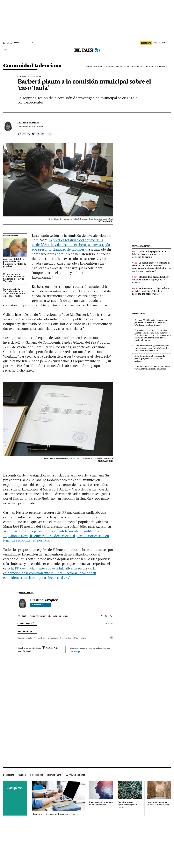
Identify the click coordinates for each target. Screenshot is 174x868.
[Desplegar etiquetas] (111, 637)
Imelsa (83, 638)
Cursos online (37, 775)
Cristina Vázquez (28, 123)
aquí (78, 651)
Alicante (120, 67)
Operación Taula (25, 638)
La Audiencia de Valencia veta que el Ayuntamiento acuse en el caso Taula (14, 293)
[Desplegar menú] (6, 50)
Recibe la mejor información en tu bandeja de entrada (45, 616)
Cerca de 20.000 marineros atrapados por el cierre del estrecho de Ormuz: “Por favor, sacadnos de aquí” (151, 323)
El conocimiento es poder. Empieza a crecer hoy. (56, 814)
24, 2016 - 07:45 (35, 127)
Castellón (130, 67)
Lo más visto (139, 314)
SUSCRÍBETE (146, 43)
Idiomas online (54, 775)
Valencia (140, 67)
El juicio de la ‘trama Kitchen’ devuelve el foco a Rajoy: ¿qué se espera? (150, 280)
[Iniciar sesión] (162, 43)
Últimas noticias (163, 67)
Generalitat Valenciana (104, 67)
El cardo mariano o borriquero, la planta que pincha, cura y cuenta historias (150, 358)
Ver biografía (41, 605)
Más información (25, 651)
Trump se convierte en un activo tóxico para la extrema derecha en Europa (152, 368)
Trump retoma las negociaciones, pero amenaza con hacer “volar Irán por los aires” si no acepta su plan (152, 348)
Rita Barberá (52, 638)
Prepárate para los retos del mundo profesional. (101, 804)
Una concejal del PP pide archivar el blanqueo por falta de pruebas (15, 263)
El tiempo (150, 67)
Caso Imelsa (65, 638)
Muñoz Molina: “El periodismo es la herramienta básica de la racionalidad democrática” (151, 291)
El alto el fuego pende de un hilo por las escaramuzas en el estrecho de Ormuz (149, 254)
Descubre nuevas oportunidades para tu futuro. (128, 805)
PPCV (76, 638)
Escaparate (9, 775)
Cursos (22, 775)
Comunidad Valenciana (32, 66)
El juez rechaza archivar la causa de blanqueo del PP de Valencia (14, 278)
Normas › (110, 623)
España (89, 67)
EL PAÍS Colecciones (75, 775)
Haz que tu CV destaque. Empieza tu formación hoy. (158, 804)
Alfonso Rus (39, 638)
